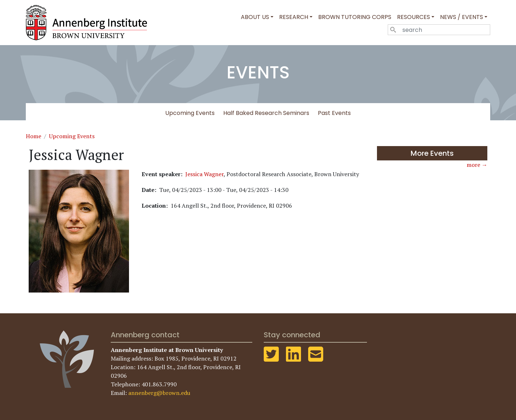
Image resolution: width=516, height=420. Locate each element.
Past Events (334, 113)
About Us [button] (255, 17)
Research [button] (294, 17)
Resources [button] (414, 17)
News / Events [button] (462, 17)
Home (34, 136)
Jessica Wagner (204, 174)
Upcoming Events (190, 113)
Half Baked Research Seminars (266, 113)
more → (477, 165)
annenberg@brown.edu (159, 393)
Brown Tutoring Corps (355, 17)
